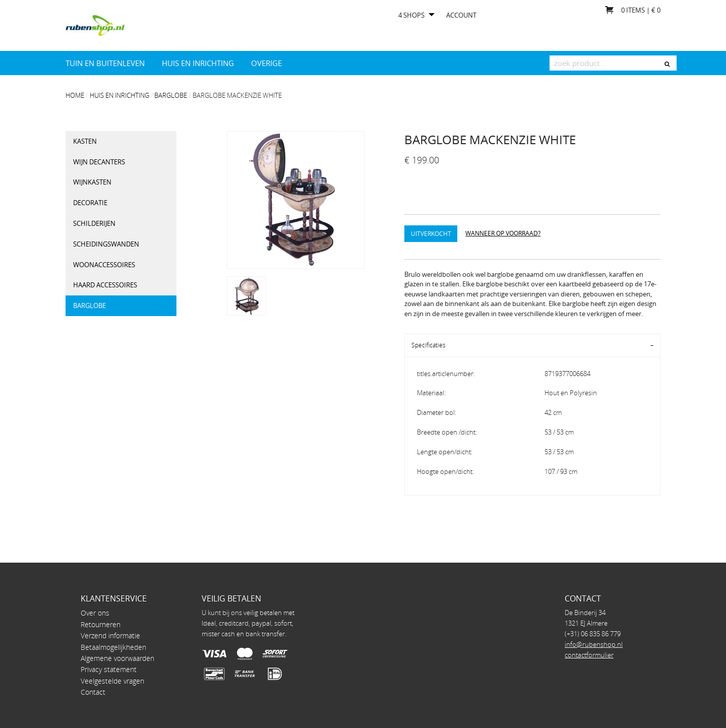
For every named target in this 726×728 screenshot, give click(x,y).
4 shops (411, 15)
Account (461, 15)
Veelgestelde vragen (112, 681)
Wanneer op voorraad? (503, 233)
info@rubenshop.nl (594, 644)
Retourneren (101, 624)
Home (75, 95)
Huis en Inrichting (198, 63)
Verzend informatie (110, 635)
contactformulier (589, 655)
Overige (266, 63)
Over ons (95, 613)
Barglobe (171, 95)
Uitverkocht (431, 233)
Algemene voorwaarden (117, 658)
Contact (93, 692)
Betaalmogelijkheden (113, 647)
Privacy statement (109, 669)
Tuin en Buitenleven (105, 63)
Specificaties (429, 345)
